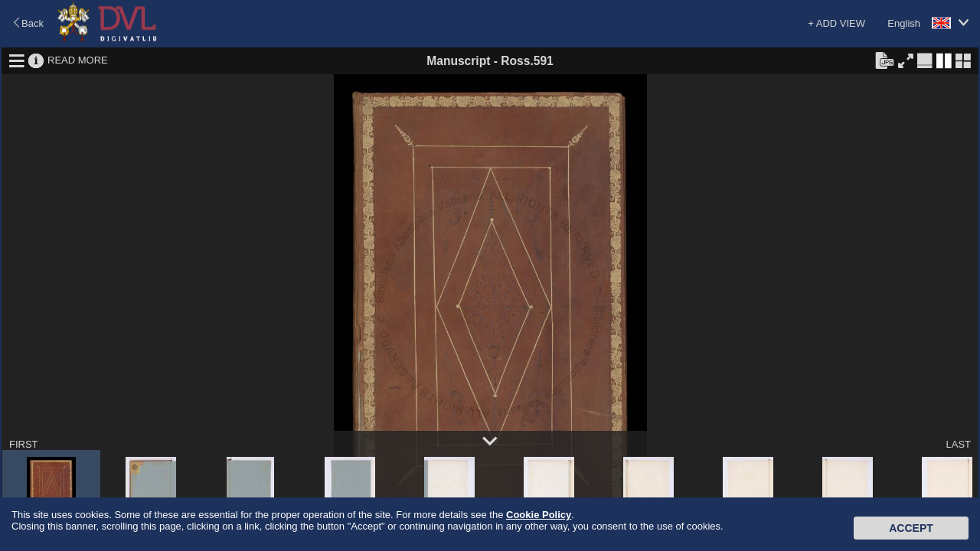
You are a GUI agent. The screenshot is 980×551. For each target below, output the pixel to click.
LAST (958, 444)
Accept (911, 528)
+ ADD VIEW (836, 23)
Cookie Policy (539, 515)
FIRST (24, 444)
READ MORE (78, 60)
